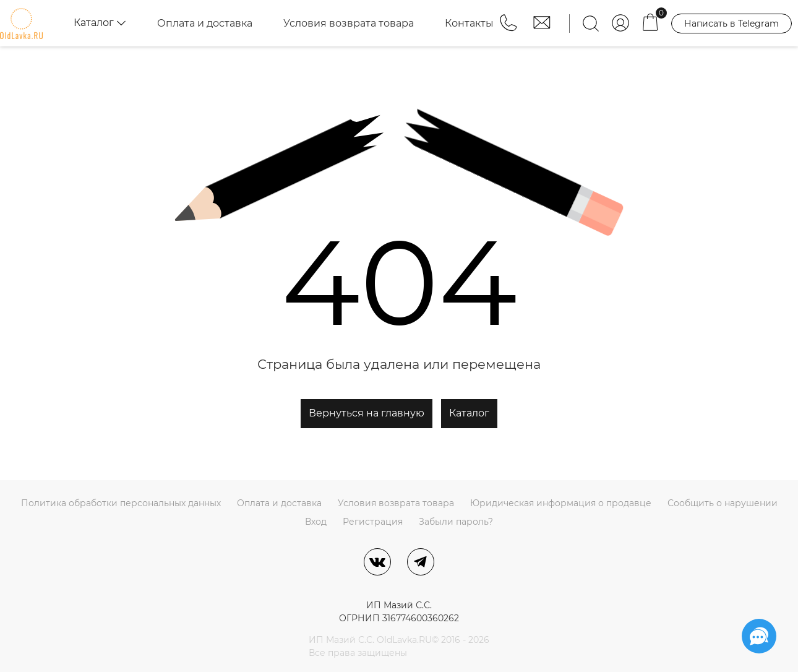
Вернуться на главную (367, 413)
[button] (510, 28)
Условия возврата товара (349, 23)
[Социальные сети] (759, 636)
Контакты (469, 23)
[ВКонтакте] (377, 562)
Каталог (469, 413)
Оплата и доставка (205, 23)
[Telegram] (421, 562)
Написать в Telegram (731, 24)
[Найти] (591, 24)
